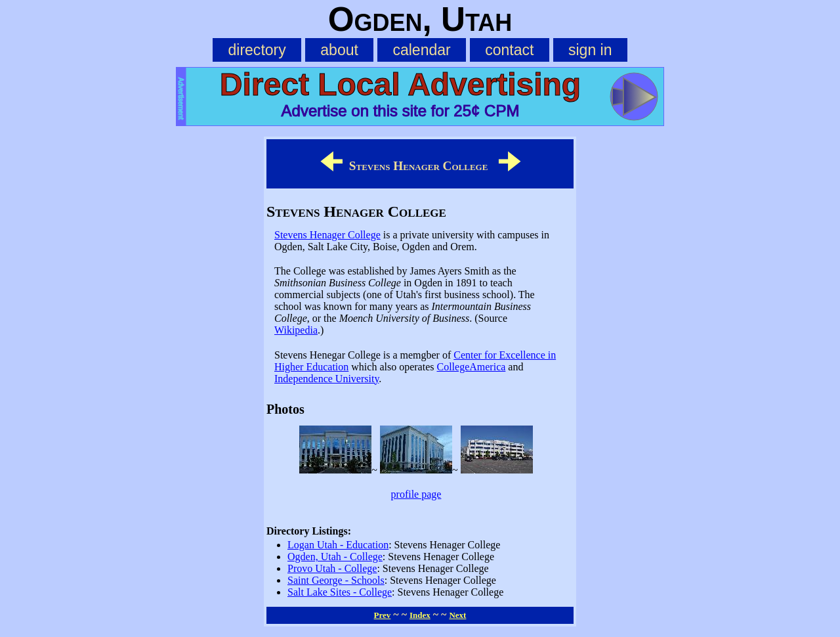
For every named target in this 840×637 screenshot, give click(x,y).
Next (457, 615)
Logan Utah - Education (338, 545)
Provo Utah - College (332, 568)
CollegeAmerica (471, 367)
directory (257, 50)
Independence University (326, 379)
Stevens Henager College (327, 235)
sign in (590, 50)
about (339, 50)
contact (509, 50)
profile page (416, 494)
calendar (421, 50)
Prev (383, 615)
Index (420, 615)
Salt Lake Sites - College (340, 592)
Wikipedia (296, 330)
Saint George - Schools (336, 580)
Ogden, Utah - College (335, 557)
